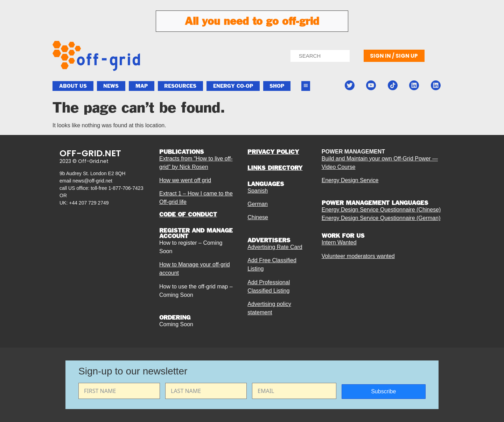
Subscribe (383, 391)
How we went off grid (185, 180)
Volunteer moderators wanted (358, 256)
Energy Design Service (350, 180)
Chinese (258, 217)
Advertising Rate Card (275, 247)
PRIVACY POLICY (273, 152)
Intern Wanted (339, 242)
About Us (73, 86)
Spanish (258, 191)
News (111, 86)
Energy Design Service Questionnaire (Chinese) (381, 210)
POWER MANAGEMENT (353, 152)
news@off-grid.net (92, 181)
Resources (180, 86)
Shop (277, 86)
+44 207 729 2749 (89, 203)
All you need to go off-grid (252, 21)
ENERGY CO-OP (233, 86)
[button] (306, 86)
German (258, 204)
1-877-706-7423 (126, 188)
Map (142, 86)
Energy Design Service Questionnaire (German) (381, 218)
